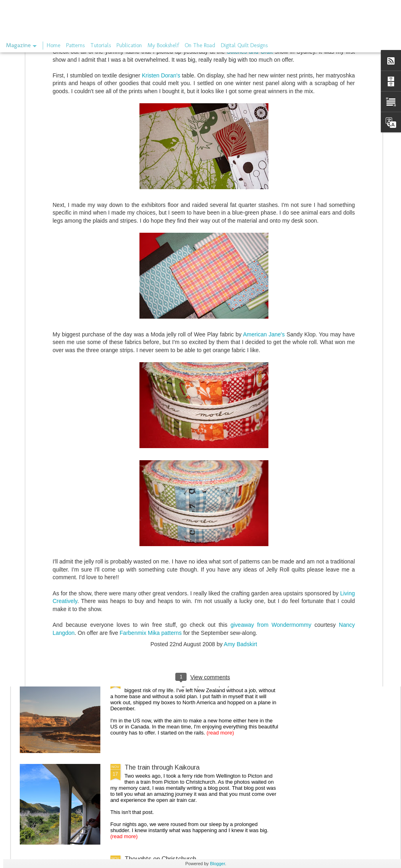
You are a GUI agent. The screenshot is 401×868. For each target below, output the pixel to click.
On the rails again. (150, 676)
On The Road (200, 45)
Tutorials (101, 45)
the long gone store (152, 584)
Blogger (217, 864)
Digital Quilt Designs (244, 45)
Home (54, 45)
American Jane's (265, 252)
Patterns (75, 45)
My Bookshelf (163, 45)
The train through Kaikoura (162, 767)
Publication (129, 45)
